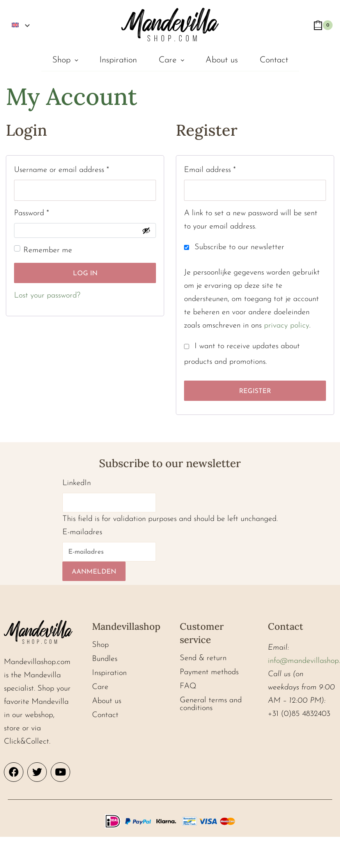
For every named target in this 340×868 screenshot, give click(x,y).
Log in (85, 274)
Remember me (48, 250)
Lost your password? (47, 296)
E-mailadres (82, 532)
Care (168, 60)
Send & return (203, 658)
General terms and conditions (211, 704)
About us (222, 60)
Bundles (105, 659)
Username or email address (62, 169)
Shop (61, 60)
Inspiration (118, 60)
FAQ (188, 686)
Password (32, 212)
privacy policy (287, 326)
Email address (210, 169)
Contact (274, 60)
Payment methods (209, 672)
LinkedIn (77, 483)
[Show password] (146, 230)
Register (255, 391)
